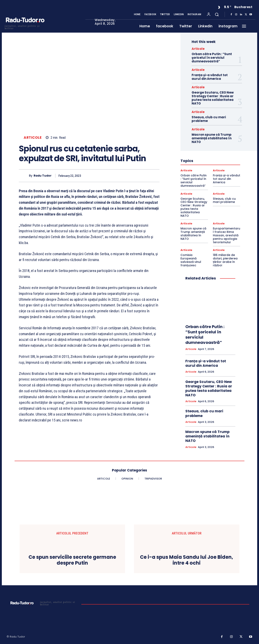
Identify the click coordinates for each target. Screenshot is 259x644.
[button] (217, 14)
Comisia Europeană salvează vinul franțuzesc (191, 260)
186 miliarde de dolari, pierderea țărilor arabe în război (225, 260)
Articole (33, 138)
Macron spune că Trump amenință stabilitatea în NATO (212, 138)
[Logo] (25, 27)
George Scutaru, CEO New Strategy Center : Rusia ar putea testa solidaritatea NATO (213, 98)
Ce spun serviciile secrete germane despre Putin (72, 560)
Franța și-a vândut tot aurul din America (210, 77)
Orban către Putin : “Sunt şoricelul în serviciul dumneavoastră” (212, 58)
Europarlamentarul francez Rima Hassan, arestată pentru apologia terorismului (227, 235)
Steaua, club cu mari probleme (209, 119)
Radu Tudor (43, 176)
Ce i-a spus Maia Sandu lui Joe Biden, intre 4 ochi (187, 560)
